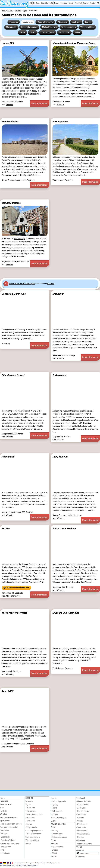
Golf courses (64, 32)
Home (3, 798)
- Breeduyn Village (7, 840)
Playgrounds (11, 27)
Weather (93, 3)
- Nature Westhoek (84, 844)
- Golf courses (57, 811)
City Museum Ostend (13, 375)
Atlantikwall (8, 457)
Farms (88, 22)
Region (86, 3)
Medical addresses (59, 837)
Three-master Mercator (14, 613)
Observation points (45, 22)
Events (71, 3)
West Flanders (57, 847)
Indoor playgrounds (29, 27)
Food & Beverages (58, 818)
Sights (28, 805)
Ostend (17, 429)
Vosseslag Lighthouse (14, 294)
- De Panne (81, 840)
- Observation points (34, 814)
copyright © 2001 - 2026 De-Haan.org (26, 865)
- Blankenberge (83, 811)
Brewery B (58, 294)
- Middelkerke (82, 824)
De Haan (36, 3)
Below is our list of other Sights (22, 284)
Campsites (4, 830)
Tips (2, 808)
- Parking (55, 831)
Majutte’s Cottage (11, 203)
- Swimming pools (58, 801)
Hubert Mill (8, 43)
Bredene (24, 336)
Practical (78, 3)
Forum (54, 840)
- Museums (30, 808)
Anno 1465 (8, 691)
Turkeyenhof (59, 375)
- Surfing (54, 814)
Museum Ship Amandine (66, 613)
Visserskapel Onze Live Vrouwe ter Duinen (74, 43)
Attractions (63, 22)
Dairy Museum (60, 457)
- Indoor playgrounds (34, 831)
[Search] (98, 3)
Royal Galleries (10, 122)
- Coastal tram (57, 834)
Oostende (8, 507)
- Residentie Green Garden (11, 824)
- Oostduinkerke (83, 834)
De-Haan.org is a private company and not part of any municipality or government (37, 863)
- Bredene (80, 818)
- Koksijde (80, 837)
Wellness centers (69, 27)
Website (10, 105)
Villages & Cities (87, 27)
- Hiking (54, 808)
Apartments (5, 821)
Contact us (81, 857)
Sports (33, 32)
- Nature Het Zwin (84, 801)
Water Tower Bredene (64, 529)
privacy (12, 865)
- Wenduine (81, 814)
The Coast (81, 798)
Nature (22, 32)
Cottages (4, 834)
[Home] (31, 3)
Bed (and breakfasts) (9, 827)
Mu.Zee (6, 529)
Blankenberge (19, 239)
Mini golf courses (49, 27)
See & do (64, 3)
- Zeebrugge (81, 808)
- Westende (81, 827)
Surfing (77, 32)
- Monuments (31, 811)
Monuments (28, 22)
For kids (3, 811)
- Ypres (54, 856)
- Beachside (5, 837)
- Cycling (54, 805)
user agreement (5, 865)
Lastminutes (5, 853)
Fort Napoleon (60, 122)
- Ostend (80, 821)
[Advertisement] (50, 112)
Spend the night (47, 3)
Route (53, 827)
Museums (14, 22)
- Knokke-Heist (82, 805)
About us (80, 850)
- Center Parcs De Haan (10, 843)
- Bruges (54, 850)
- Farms (29, 824)
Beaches (29, 801)
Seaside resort (6, 805)
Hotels (3, 850)
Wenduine (21, 79)
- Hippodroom (6, 847)
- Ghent (54, 853)
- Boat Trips (30, 821)
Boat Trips (76, 22)
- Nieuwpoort (82, 831)
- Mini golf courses (33, 834)
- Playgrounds (31, 827)
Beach (57, 3)
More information (39, 104)
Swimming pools (47, 32)
